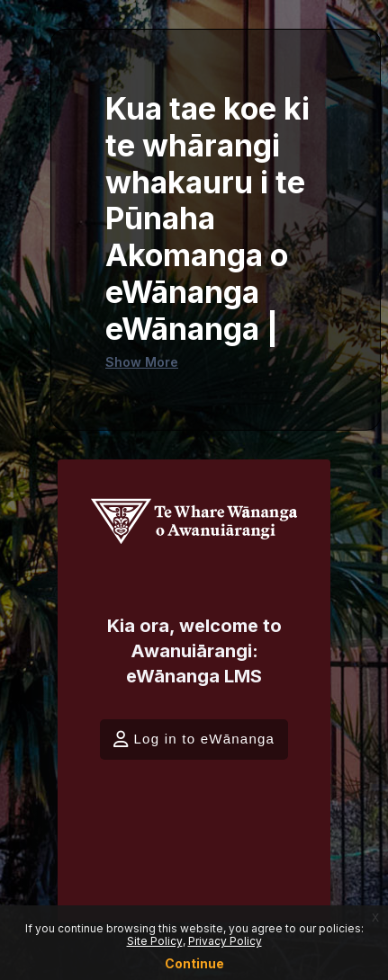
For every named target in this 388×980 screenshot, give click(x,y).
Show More (142, 362)
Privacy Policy (225, 941)
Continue (194, 963)
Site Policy (155, 941)
